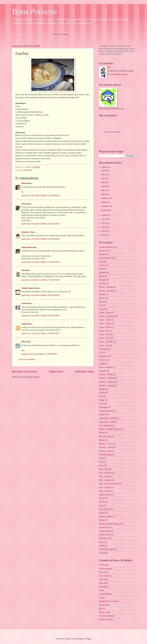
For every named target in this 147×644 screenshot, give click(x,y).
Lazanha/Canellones (106, 411)
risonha (24, 303)
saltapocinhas (27, 247)
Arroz (101, 262)
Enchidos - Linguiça (106, 385)
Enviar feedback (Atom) (30, 377)
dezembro (105, 210)
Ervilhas (102, 393)
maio (103, 182)
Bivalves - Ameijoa (106, 287)
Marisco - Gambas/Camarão (109, 429)
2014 (104, 235)
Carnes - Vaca (104, 345)
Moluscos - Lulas (105, 447)
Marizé (24, 183)
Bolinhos (102, 298)
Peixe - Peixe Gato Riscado (109, 484)
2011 (104, 223)
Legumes (102, 414)
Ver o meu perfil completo (118, 74)
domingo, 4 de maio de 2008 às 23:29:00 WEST (39, 354)
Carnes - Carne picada (107, 316)
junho (104, 186)
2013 (104, 231)
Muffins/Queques (105, 455)
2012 (104, 227)
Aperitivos (103, 254)
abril (103, 179)
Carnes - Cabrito (105, 313)
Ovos (101, 462)
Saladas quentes (105, 531)
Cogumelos (103, 356)
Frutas (101, 404)
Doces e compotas (106, 367)
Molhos (102, 440)
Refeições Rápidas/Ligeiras (109, 524)
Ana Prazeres (104, 565)
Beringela (103, 280)
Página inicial (56, 371)
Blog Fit (102, 609)
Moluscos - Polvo (105, 451)
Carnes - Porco (104, 338)
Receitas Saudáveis (106, 619)
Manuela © (26, 232)
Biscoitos (102, 283)
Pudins (101, 513)
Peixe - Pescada (105, 487)
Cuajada (102, 364)
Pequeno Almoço (105, 495)
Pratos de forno (105, 509)
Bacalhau (102, 273)
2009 (104, 215)
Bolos (101, 302)
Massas (102, 433)
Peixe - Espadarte (105, 480)
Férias (101, 396)
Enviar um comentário (27, 359)
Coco (101, 353)
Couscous (103, 360)
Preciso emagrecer (106, 569)
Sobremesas (28, 170)
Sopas (101, 542)
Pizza (101, 506)
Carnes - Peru (104, 334)
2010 (104, 219)
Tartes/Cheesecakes (106, 549)
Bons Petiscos (34, 12)
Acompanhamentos (106, 247)
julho (103, 190)
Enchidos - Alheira (106, 374)
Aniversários (104, 251)
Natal (101, 458)
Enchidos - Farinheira (107, 382)
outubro (104, 202)
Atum (101, 269)
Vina (23, 270)
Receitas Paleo (104, 605)
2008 (104, 167)
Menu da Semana (105, 436)
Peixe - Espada (104, 476)
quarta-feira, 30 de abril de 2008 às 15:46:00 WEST (41, 224)
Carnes (101, 309)
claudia (24, 324)
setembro (105, 198)
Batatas (102, 276)
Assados (102, 265)
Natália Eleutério (28, 288)
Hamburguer (104, 407)
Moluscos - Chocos (106, 444)
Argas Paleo (103, 583)
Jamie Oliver (104, 572)
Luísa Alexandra (105, 576)
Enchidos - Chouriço (107, 378)
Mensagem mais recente (24, 371)
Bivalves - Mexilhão (107, 291)
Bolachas (102, 294)
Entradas (102, 389)
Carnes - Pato (104, 331)
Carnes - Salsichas (106, 342)
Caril (101, 305)
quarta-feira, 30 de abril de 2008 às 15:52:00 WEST (41, 239)
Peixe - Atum (104, 469)
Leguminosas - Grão (107, 422)
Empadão (102, 371)
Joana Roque (104, 579)
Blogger (88, 639)
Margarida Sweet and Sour (109, 601)
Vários (101, 553)
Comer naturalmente (107, 616)
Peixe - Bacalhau (105, 473)
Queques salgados (106, 516)
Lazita (101, 590)
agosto (104, 194)
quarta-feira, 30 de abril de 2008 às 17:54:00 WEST (41, 280)
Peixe (101, 465)
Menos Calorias (105, 612)
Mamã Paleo (104, 587)
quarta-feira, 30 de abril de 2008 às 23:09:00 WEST (41, 316)
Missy (24, 342)
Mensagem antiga (84, 371)
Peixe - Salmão (105, 491)
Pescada (102, 498)
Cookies (102, 598)
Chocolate (103, 349)
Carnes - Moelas (105, 327)
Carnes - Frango (105, 323)
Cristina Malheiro (105, 594)
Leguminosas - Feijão (107, 418)
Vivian (24, 204)
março (104, 174)
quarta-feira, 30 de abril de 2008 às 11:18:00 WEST (40, 196)
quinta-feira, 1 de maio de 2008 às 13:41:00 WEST (40, 334)
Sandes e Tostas (105, 535)
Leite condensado (105, 425)
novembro (105, 206)
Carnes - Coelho (105, 320)
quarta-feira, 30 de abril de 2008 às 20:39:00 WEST (41, 295)
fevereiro (105, 170)
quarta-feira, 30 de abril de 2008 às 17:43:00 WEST (41, 262)
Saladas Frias (104, 527)
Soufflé (102, 546)
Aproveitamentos (105, 258)
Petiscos (102, 502)
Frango (102, 400)
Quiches (102, 520)
